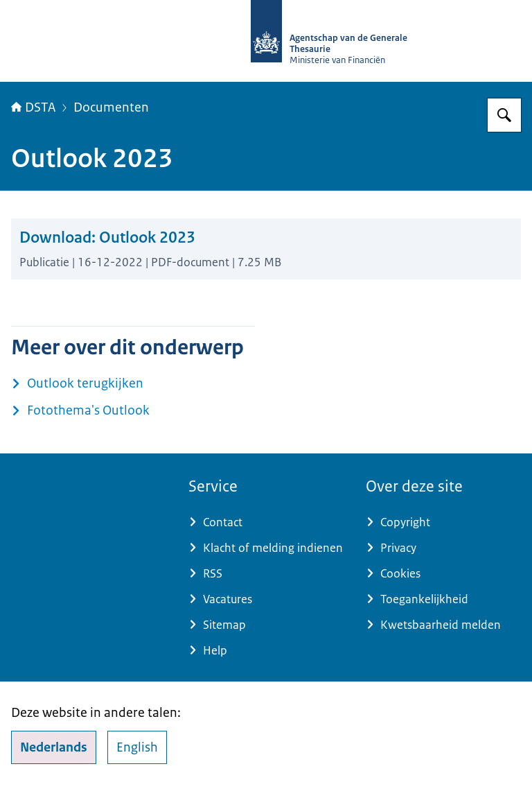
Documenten (111, 107)
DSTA (33, 107)
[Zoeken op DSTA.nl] (504, 115)
